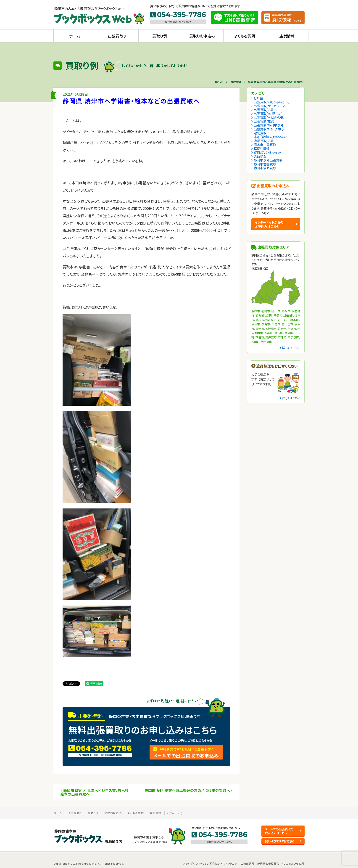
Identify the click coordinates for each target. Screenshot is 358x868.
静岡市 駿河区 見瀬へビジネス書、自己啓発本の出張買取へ (94, 792)
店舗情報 (287, 36)
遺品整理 (260, 156)
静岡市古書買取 (265, 164)
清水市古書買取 (265, 145)
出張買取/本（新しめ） (268, 114)
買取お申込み (113, 813)
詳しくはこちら (291, 348)
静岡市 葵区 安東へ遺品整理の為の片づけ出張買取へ (187, 790)
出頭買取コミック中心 (269, 129)
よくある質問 (245, 36)
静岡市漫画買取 (265, 168)
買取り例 (160, 36)
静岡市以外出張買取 (268, 160)
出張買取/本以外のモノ (270, 117)
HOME (219, 82)
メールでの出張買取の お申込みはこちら (279, 831)
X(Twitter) (175, 813)
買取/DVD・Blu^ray (267, 152)
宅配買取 (260, 133)
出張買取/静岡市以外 (269, 125)
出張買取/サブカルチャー (271, 106)
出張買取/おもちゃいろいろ (272, 102)
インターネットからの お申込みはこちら (269, 224)
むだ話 (258, 98)
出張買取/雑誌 (264, 121)
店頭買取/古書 (264, 141)
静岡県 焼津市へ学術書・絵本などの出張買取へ (131, 101)
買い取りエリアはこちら (280, 841)
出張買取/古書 (264, 110)
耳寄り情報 (261, 148)
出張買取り (117, 36)
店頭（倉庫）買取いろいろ (271, 137)
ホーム (75, 36)
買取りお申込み (202, 36)
